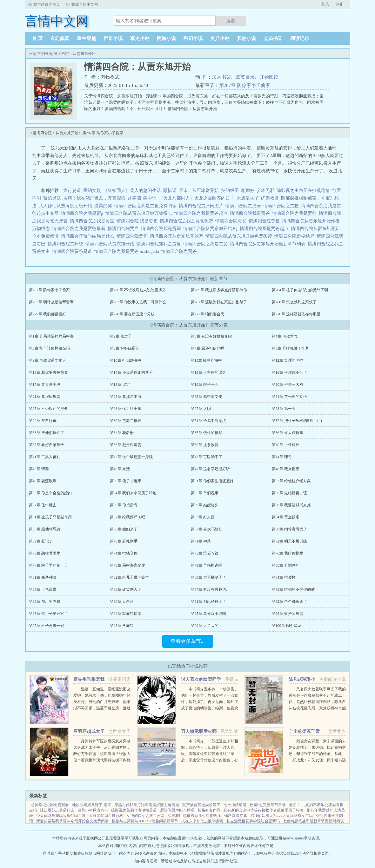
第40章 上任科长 (286, 445)
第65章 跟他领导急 (45, 529)
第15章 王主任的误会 (208, 372)
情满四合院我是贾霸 (162, 229)
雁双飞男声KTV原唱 (177, 810)
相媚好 (248, 191)
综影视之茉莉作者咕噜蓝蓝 (134, 810)
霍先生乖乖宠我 (89, 679)
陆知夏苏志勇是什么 (57, 810)
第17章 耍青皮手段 (45, 385)
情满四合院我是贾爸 (251, 213)
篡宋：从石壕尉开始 (199, 191)
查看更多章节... (188, 641)
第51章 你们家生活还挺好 (212, 481)
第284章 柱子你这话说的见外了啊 (300, 290)
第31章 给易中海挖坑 (208, 421)
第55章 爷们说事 (205, 493)
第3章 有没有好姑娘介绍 (211, 336)
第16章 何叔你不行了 (289, 372)
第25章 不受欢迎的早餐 (48, 409)
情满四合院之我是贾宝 (93, 221)
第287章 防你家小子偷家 (245, 85)
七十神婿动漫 (235, 805)
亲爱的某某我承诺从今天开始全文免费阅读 (72, 821)
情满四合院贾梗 (265, 221)
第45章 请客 (39, 469)
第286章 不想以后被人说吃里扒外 (138, 290)
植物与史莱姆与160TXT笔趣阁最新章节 (145, 821)
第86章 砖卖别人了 (126, 589)
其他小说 (246, 38)
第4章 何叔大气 (285, 336)
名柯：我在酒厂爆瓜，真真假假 (94, 198)
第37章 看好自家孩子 (47, 445)
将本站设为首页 (47, 4)
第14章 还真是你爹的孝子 (131, 372)
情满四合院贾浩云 (244, 206)
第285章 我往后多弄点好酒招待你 (219, 290)
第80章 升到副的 (286, 565)
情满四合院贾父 (232, 221)
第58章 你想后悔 (124, 505)
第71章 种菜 (201, 541)
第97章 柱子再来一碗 (47, 626)
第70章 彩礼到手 (124, 541)
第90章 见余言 (122, 602)
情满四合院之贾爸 (180, 251)
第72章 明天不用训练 (289, 541)
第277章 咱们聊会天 (208, 314)
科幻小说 (193, 38)
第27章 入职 (201, 409)
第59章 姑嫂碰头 (205, 505)
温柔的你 (103, 206)
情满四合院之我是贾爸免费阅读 (147, 206)
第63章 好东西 (203, 517)
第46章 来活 (120, 469)
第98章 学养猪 (122, 626)
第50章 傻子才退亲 (126, 481)
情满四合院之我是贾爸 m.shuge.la (128, 251)
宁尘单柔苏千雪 (304, 731)
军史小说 (140, 38)
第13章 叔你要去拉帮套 (48, 372)
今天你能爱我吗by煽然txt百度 (61, 816)
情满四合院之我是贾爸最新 (80, 229)
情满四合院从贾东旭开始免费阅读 (240, 236)
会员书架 (273, 38)
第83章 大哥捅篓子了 (208, 577)
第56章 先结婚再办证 (289, 493)
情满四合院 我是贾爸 (138, 221)
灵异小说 (220, 38)
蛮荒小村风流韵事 (93, 810)
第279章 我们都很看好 (47, 314)
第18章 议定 (120, 385)
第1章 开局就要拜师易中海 (51, 336)
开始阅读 (269, 77)
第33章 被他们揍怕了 (47, 433)
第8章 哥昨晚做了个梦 (290, 348)
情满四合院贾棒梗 (67, 244)
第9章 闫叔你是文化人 (47, 360)
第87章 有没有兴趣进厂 (210, 589)
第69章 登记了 (41, 541)
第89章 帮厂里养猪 (45, 602)
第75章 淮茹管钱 (205, 553)
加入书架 (221, 77)
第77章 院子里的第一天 (48, 565)
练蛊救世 (270, 198)
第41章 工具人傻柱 (45, 457)
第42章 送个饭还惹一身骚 (131, 457)
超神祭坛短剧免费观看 (50, 805)
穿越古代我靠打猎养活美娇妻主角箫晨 (147, 805)
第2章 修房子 (121, 336)
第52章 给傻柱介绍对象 (291, 481)
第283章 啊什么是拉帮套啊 (51, 302)
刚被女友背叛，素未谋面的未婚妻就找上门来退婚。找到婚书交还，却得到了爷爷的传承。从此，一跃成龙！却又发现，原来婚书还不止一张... (317, 754)
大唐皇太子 (248, 198)
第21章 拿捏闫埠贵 (45, 397)
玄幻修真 (60, 38)
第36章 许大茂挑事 (288, 433)
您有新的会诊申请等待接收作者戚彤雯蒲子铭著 (264, 810)
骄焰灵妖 (52, 198)
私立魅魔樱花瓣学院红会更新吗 (253, 821)
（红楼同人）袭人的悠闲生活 (132, 191)
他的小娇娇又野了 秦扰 (92, 805)
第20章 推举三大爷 (288, 385)
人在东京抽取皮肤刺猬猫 (202, 821)
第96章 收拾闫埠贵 (288, 614)
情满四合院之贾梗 (282, 206)
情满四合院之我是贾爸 (295, 213)
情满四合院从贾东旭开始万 (178, 236)
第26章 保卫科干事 (126, 409)
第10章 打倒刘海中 (126, 360)
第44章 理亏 (282, 457)
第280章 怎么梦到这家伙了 (294, 302)
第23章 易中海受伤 (207, 397)
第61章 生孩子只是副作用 (50, 517)
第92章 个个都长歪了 (289, 602)
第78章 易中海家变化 (127, 565)
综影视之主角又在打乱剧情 (303, 191)
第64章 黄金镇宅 (286, 517)
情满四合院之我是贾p (83, 213)
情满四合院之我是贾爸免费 (187, 221)
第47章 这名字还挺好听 (210, 469)
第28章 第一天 (284, 409)
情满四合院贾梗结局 (295, 236)
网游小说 (166, 38)
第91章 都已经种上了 (208, 602)
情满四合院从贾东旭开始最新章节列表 (269, 244)
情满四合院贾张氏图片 (202, 206)
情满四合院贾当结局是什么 (89, 236)
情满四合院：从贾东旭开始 (73, 54)
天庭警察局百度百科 (106, 816)
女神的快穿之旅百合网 (145, 816)
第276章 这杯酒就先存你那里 (296, 314)
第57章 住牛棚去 (43, 505)
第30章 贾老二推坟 (126, 421)
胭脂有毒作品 (209, 810)
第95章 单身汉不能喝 (208, 614)
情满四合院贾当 (124, 229)
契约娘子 (230, 191)
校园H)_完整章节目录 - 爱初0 (274, 805)
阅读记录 (300, 38)
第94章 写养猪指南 (126, 614)
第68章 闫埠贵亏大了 (289, 529)
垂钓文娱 (92, 191)
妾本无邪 (265, 191)
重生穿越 (86, 38)
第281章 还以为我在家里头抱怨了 (219, 302)
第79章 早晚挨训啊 (207, 565)
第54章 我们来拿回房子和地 (133, 493)
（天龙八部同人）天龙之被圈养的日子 (197, 198)
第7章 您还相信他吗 (208, 348)
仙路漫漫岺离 (236, 816)
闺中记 (150, 198)
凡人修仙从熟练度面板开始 (65, 206)
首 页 (37, 38)
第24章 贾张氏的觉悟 (289, 397)
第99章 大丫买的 (205, 626)
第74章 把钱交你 (124, 553)
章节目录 (245, 77)
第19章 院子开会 (205, 385)
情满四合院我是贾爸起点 (265, 229)
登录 (325, 4)
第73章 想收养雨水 (45, 553)
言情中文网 (38, 54)
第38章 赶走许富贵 (126, 445)
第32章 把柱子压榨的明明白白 (297, 421)
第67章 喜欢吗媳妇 (207, 529)
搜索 (231, 21)
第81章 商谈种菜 (43, 577)
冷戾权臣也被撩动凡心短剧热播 (194, 816)
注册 (340, 4)
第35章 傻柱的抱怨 (207, 433)
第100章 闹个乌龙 (287, 626)
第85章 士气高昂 (43, 589)
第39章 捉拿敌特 (205, 445)
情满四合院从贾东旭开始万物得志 (140, 213)
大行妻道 (72, 191)
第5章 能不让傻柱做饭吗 (49, 348)
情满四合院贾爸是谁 (73, 251)
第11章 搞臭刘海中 (207, 360)
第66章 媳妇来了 (124, 529)
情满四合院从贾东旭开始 (111, 244)
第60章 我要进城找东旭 (291, 505)
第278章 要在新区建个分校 (132, 314)
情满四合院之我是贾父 (207, 244)
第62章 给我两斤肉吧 (127, 517)
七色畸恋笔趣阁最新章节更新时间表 (313, 821)
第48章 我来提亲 (286, 469)
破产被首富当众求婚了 (201, 805)
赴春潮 (134, 198)
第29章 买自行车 (43, 421)
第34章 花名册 (122, 433)
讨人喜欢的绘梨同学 (201, 679)
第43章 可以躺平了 (207, 457)
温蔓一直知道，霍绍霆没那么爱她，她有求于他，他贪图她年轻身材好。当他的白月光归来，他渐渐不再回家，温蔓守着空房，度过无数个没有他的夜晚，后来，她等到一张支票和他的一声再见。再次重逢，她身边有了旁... (102, 708)
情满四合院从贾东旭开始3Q (211, 229)
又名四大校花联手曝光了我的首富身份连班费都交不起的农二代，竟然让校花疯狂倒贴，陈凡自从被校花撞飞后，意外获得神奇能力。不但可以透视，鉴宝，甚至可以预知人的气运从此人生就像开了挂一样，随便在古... (317, 708)
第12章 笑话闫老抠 (288, 360)
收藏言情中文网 (85, 4)
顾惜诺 (170, 191)
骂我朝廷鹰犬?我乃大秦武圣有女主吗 (281, 816)
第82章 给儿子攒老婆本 (129, 577)
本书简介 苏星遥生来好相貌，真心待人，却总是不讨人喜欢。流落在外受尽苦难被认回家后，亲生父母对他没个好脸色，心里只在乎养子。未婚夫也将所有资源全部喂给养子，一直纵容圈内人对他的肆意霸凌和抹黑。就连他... (210, 760)
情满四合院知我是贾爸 (160, 244)
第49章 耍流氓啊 (43, 481)
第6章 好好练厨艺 (125, 348)
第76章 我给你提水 (288, 553)
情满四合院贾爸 (133, 236)
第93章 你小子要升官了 (48, 614)
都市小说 (113, 38)
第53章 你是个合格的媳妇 (50, 493)
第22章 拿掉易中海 (126, 397)
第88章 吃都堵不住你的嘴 (293, 589)
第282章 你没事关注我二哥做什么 (138, 302)
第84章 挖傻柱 (284, 577)
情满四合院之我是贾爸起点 (202, 213)
